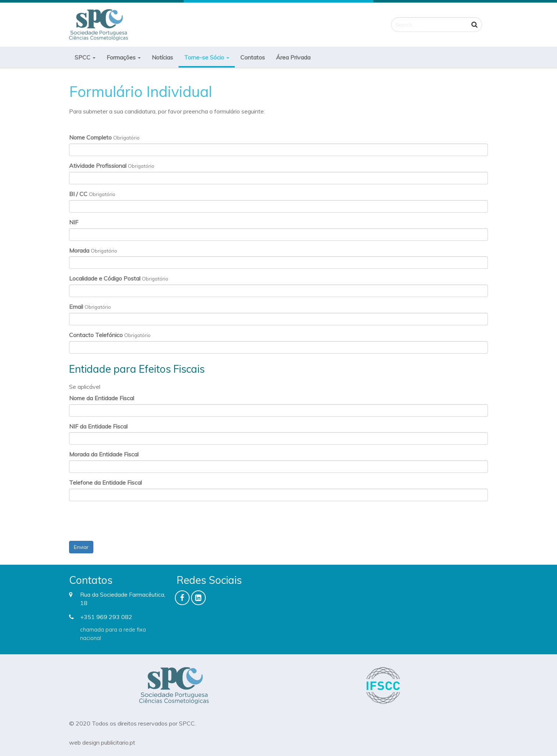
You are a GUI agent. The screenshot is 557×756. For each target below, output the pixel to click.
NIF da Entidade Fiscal (98, 426)
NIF (74, 222)
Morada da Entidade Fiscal (104, 454)
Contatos (253, 57)
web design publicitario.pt (102, 742)
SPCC (85, 57)
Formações (124, 57)
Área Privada (293, 57)
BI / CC (78, 194)
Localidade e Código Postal (105, 278)
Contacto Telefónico (96, 335)
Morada (79, 250)
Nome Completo (90, 137)
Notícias (162, 57)
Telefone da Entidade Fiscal (105, 482)
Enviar (81, 547)
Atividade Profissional (98, 166)
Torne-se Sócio (207, 57)
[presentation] (125, 521)
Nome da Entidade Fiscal (102, 398)
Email (76, 307)
